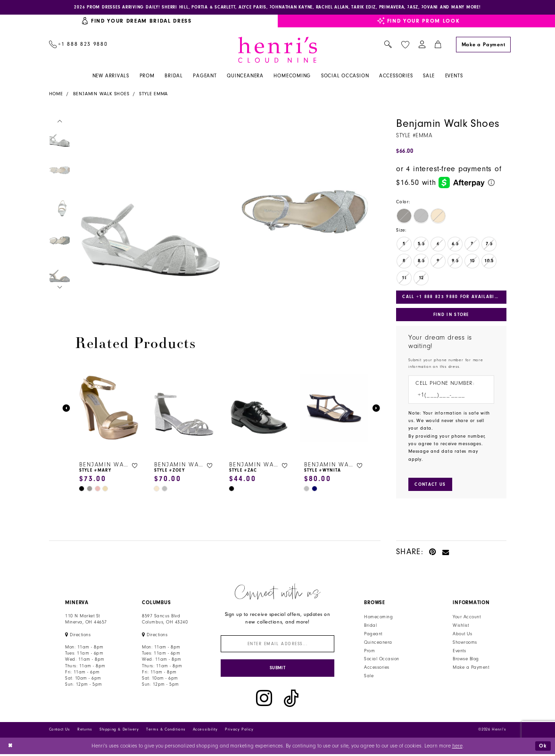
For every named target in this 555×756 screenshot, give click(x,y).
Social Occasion (381, 660)
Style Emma (153, 94)
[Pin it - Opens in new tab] (433, 552)
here (457, 747)
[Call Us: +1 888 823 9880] (78, 45)
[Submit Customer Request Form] (430, 486)
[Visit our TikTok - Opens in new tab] (291, 700)
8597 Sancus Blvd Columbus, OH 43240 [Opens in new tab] (165, 620)
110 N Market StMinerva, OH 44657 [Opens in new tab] (86, 620)
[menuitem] (78, 45)
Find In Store (451, 315)
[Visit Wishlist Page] (405, 45)
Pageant (373, 635)
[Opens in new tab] (78, 636)
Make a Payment (471, 668)
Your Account (467, 618)
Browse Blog (466, 660)
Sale (369, 677)
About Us (462, 635)
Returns (85, 731)
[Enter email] (277, 645)
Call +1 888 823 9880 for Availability (454, 297)
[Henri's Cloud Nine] (278, 50)
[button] (422, 45)
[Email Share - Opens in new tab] (446, 552)
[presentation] (109, 409)
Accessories (377, 668)
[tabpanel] (149, 212)
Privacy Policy (239, 731)
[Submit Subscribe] (277, 669)
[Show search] (388, 45)
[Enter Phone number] (447, 396)
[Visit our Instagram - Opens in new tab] (264, 700)
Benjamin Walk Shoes (101, 94)
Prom (369, 652)
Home (56, 94)
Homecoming (378, 618)
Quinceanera (378, 643)
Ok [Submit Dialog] (543, 747)
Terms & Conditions (166, 731)
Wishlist (461, 626)
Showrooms (465, 643)
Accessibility (205, 731)
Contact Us (60, 731)
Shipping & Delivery (119, 731)
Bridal (370, 626)
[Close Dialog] (11, 747)
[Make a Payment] (483, 45)
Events (459, 652)
